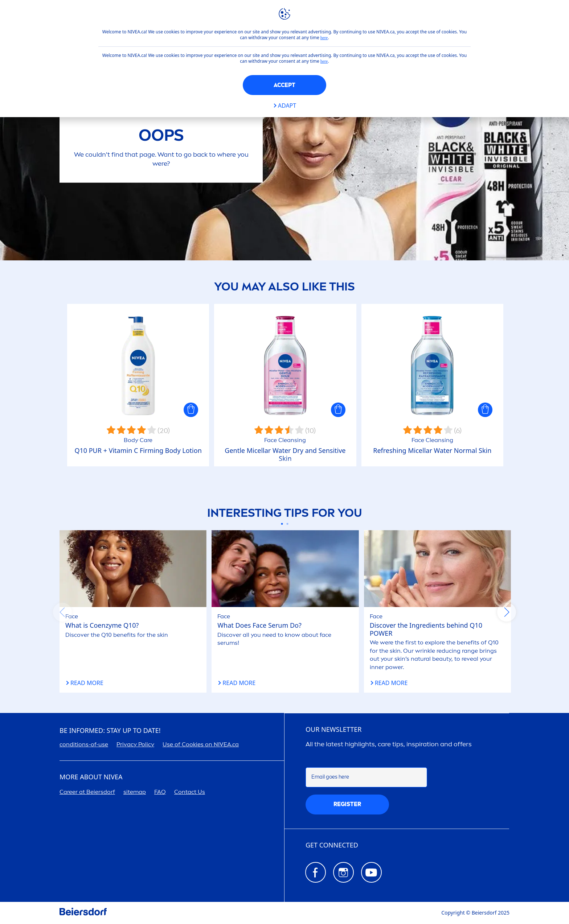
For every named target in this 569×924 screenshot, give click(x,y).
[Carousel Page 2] (287, 524)
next (507, 612)
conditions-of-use (84, 744)
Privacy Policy (135, 744)
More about (91, 777)
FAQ (160, 792)
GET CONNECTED (332, 845)
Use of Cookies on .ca (201, 744)
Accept (284, 85)
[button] (191, 410)
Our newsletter (333, 730)
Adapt (287, 106)
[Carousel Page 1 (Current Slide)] (282, 524)
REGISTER (347, 804)
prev (62, 612)
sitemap (135, 792)
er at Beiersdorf (87, 792)
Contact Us (190, 792)
